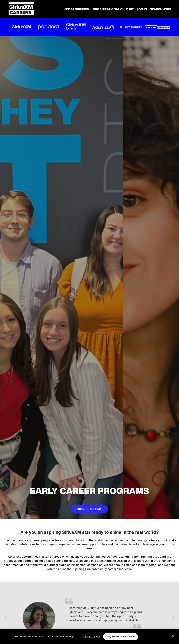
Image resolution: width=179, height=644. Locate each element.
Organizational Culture (113, 9)
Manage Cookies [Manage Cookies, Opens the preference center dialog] (91, 637)
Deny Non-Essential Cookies (121, 637)
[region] (89, 637)
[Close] (173, 636)
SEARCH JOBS (161, 9)
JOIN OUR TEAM (89, 509)
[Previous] (6, 618)
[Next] (173, 618)
